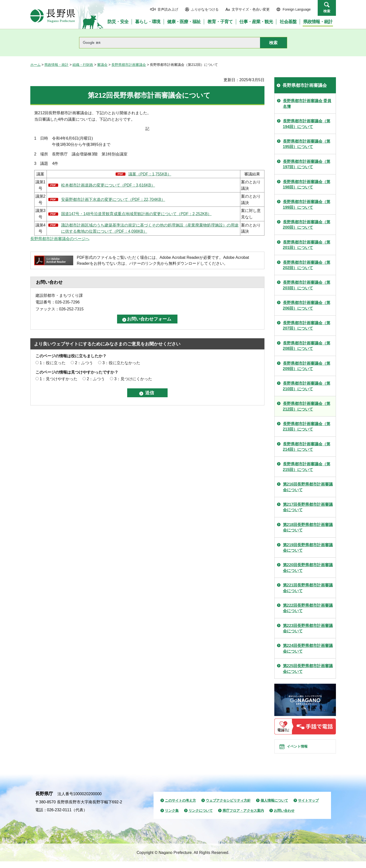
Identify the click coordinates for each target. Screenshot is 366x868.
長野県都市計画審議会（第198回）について (307, 184)
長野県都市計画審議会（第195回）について (307, 144)
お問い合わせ (284, 817)
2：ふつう (84, 363)
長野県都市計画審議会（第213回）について (307, 426)
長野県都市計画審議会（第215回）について (307, 467)
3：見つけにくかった (133, 379)
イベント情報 (302, 750)
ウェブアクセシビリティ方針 (228, 807)
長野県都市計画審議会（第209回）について (307, 366)
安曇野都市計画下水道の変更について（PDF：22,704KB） (113, 199)
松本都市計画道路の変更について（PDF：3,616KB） (108, 185)
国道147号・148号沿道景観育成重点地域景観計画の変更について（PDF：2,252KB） (136, 214)
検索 (327, 11)
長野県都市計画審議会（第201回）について (307, 245)
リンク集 (172, 817)
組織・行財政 (83, 65)
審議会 (102, 65)
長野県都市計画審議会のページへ (60, 239)
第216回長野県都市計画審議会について (308, 487)
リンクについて (201, 817)
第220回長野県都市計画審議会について (308, 568)
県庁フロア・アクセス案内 (243, 817)
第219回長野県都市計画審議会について (308, 548)
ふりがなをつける (205, 9)
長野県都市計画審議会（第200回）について (307, 225)
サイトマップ (308, 807)
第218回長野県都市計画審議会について (308, 527)
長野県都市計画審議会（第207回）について (307, 326)
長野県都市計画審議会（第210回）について (307, 386)
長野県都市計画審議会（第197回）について (307, 164)
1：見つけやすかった (59, 379)
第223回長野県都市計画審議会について (308, 628)
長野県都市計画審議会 (129, 65)
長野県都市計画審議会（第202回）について (307, 265)
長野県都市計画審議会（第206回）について (307, 305)
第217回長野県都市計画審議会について (308, 507)
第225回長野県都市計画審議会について (308, 669)
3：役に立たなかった (121, 363)
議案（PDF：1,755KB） (150, 174)
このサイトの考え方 (180, 807)
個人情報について (274, 807)
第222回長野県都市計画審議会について (308, 608)
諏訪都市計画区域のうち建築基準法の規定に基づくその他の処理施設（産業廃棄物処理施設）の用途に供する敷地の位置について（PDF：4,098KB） (150, 228)
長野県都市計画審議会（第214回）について (307, 447)
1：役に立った (53, 363)
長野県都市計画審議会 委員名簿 (307, 104)
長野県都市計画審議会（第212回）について (307, 406)
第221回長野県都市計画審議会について (308, 588)
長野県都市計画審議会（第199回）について (307, 204)
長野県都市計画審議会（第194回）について (307, 124)
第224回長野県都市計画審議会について (308, 648)
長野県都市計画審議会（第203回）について (307, 285)
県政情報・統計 (56, 65)
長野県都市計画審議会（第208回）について (307, 346)
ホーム (35, 65)
